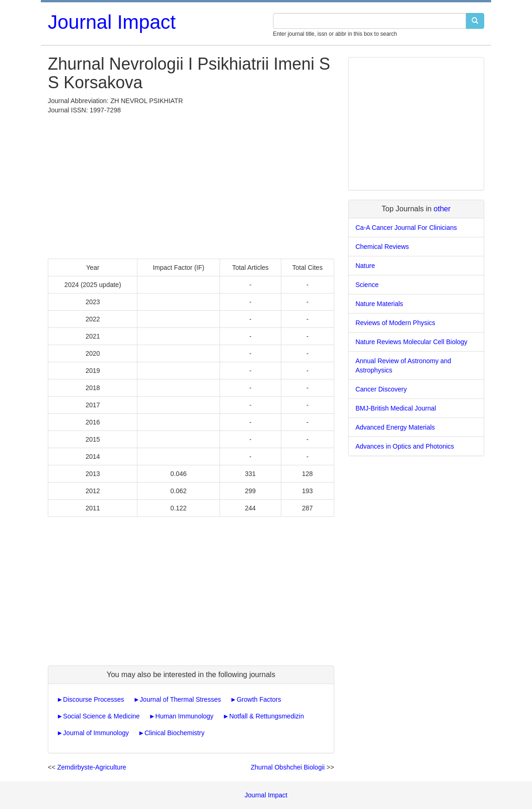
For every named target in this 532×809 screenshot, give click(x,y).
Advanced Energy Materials (395, 427)
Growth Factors (259, 699)
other (442, 209)
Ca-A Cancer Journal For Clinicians (406, 228)
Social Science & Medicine (101, 716)
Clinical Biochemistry (174, 733)
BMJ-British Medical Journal (396, 408)
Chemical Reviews (382, 247)
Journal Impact (112, 22)
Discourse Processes (94, 699)
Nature (365, 266)
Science (367, 285)
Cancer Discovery (381, 389)
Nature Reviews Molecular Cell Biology (412, 342)
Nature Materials (380, 304)
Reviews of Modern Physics (396, 323)
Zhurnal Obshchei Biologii (288, 767)
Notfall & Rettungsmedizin (267, 716)
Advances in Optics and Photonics (405, 446)
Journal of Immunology (96, 733)
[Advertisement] (191, 184)
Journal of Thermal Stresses (180, 699)
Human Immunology (185, 716)
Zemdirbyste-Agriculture (92, 767)
